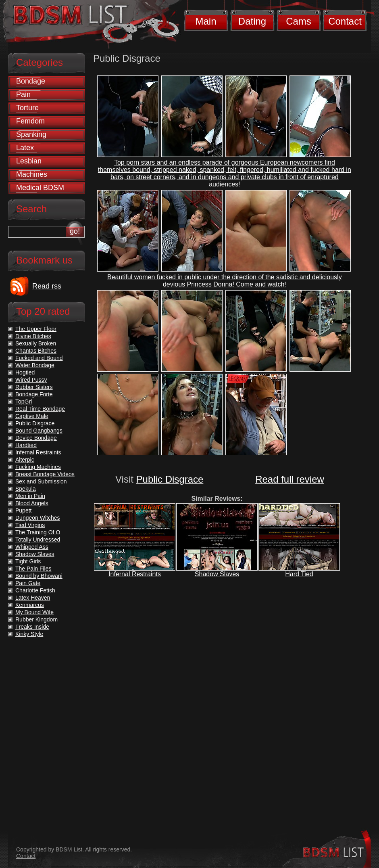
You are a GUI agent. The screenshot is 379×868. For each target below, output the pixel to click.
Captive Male (32, 416)
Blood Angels (32, 503)
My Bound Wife (34, 612)
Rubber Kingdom (36, 619)
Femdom (30, 121)
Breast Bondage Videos (45, 474)
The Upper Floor (36, 329)
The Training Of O (38, 532)
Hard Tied (299, 574)
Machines (32, 174)
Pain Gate (28, 583)
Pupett (23, 510)
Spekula (26, 489)
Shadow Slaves (217, 574)
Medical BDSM (40, 188)
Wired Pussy (31, 380)
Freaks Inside (32, 627)
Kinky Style (29, 634)
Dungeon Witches (38, 518)
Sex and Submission (41, 481)
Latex (25, 148)
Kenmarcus (30, 605)
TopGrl (24, 402)
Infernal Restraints (135, 574)
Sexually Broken (36, 343)
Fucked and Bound (39, 358)
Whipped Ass (32, 547)
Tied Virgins (30, 525)
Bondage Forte (34, 394)
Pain (23, 94)
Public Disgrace (170, 479)
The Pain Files (33, 569)
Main (206, 21)
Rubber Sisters (34, 387)
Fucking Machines (38, 467)
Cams (299, 21)
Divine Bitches (33, 336)
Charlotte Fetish (35, 590)
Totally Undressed (38, 540)
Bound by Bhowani (39, 576)
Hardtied (26, 445)
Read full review (290, 479)
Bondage (31, 81)
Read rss (47, 286)
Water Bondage (35, 365)
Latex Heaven (33, 598)
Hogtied (25, 372)
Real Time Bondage (40, 409)
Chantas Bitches (36, 351)
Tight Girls (28, 561)
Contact (345, 21)
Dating (252, 21)
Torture (27, 108)
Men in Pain (30, 496)
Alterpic (25, 460)
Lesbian (29, 161)
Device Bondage (36, 438)
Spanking (31, 134)
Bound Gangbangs (39, 431)
